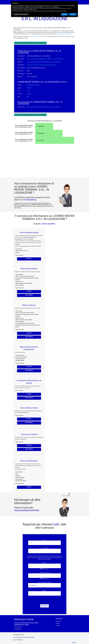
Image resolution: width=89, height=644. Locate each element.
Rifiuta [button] (65, 14)
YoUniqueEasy (30, 200)
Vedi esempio (29, 295)
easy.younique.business (27, 510)
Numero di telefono (45, 548)
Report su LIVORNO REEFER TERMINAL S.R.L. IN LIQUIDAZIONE (30, 43)
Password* (44, 563)
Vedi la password (45, 569)
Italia (28, 97)
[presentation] (44, 600)
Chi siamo (58, 621)
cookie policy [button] (56, 7)
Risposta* (44, 590)
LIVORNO (29, 88)
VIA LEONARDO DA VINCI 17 (33, 85)
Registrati (45, 606)
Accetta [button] (73, 14)
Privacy (58, 623)
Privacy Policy (18, 627)
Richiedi (29, 259)
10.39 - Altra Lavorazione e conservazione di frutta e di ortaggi (41, 65)
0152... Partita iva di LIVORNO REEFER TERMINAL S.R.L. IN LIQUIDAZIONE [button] (44, 62)
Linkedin (74, 643)
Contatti (58, 625)
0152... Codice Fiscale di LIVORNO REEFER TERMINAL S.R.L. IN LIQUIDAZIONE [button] (45, 59)
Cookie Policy (18, 629)
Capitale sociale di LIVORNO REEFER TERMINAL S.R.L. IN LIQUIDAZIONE (44, 107)
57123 (28, 91)
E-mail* (44, 540)
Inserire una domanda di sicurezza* (44, 582)
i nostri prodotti (48, 224)
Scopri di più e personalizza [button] (21, 14)
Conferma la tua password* (44, 573)
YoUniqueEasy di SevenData (64, 34)
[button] (76, 3)
